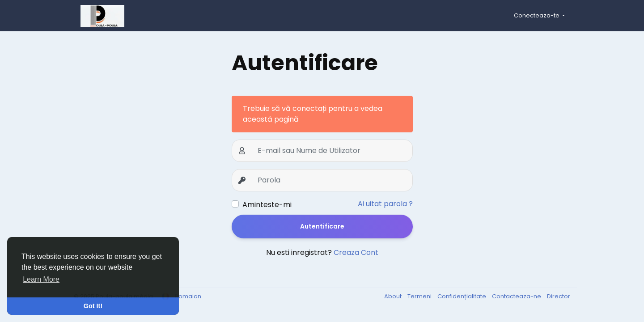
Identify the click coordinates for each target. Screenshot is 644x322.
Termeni (420, 296)
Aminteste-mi (267, 205)
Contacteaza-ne (517, 296)
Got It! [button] (93, 306)
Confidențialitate (462, 296)
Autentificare (322, 226)
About (394, 296)
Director (559, 296)
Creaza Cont (356, 252)
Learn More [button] (41, 279)
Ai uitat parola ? (385, 204)
